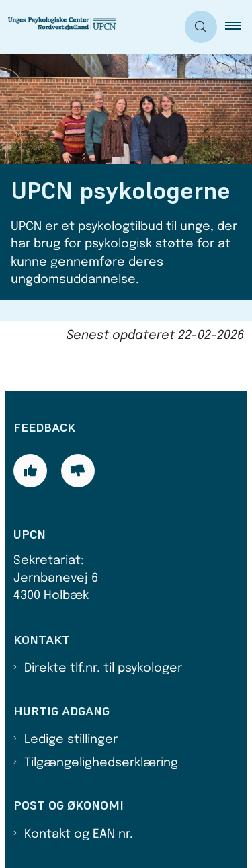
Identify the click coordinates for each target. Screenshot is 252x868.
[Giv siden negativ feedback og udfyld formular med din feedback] (78, 471)
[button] (239, 27)
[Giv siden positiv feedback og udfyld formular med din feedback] (30, 471)
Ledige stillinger (71, 740)
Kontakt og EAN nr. (79, 834)
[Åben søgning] (201, 27)
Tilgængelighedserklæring (101, 763)
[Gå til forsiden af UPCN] (71, 27)
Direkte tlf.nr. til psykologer (103, 668)
